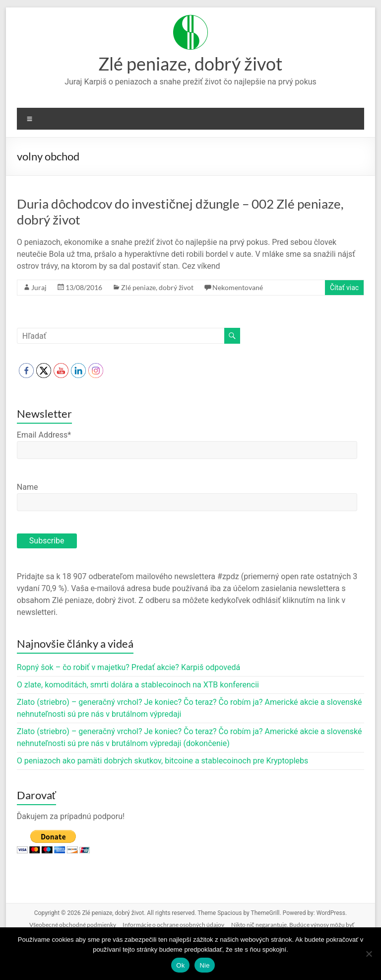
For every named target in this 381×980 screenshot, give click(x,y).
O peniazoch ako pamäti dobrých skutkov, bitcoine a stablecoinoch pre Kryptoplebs (162, 761)
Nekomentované (238, 287)
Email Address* (44, 435)
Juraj (39, 287)
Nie (204, 965)
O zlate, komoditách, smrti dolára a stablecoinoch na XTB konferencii (138, 685)
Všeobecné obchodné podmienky (73, 925)
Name (28, 487)
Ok (180, 965)
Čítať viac (344, 288)
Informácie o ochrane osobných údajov (173, 925)
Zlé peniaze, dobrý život (190, 64)
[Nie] (369, 954)
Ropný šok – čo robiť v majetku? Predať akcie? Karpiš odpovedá (128, 667)
